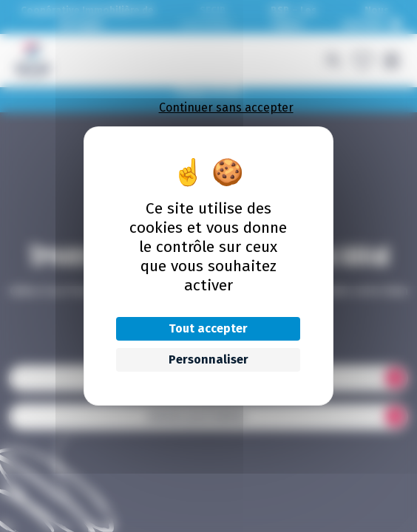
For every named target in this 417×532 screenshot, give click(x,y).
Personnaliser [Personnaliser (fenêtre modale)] (208, 359)
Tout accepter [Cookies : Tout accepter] (208, 328)
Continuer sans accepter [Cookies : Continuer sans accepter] (226, 108)
